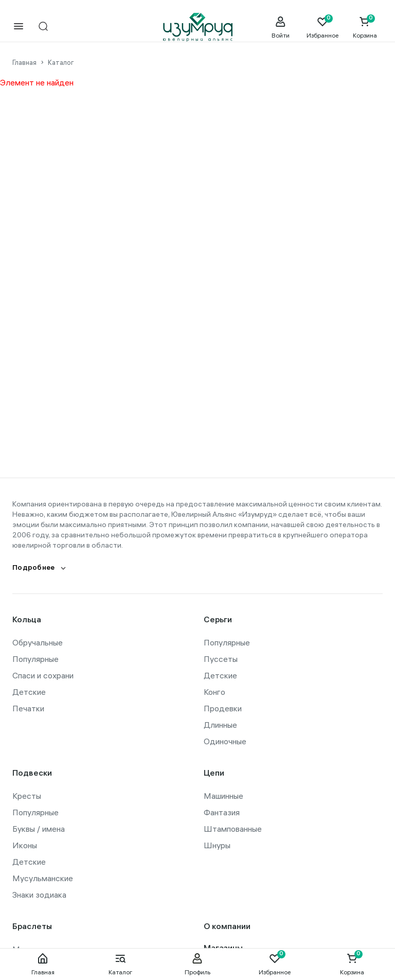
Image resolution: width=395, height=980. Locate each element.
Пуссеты (221, 659)
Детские (29, 692)
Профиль (197, 964)
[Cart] (365, 27)
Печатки (28, 708)
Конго (214, 692)
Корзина (352, 964)
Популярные (35, 659)
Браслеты (32, 927)
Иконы (25, 845)
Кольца (27, 620)
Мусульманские (43, 878)
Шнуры (217, 845)
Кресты (27, 796)
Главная (43, 964)
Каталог (120, 964)
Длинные (220, 725)
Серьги (218, 620)
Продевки (223, 708)
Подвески (32, 774)
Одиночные (225, 741)
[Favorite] (322, 27)
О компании (227, 927)
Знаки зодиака (39, 895)
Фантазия (222, 812)
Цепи (214, 774)
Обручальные (38, 642)
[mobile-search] (43, 27)
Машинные (223, 796)
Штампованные (233, 829)
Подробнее (34, 568)
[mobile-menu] (19, 27)
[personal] (280, 27)
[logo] (198, 27)
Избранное (275, 964)
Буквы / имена (39, 829)
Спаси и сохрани (43, 675)
